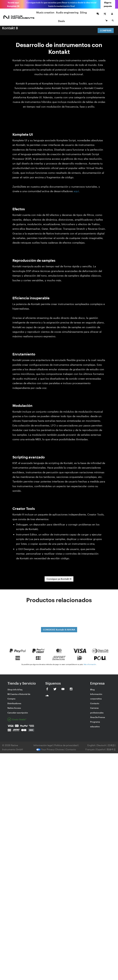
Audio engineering (67, 12)
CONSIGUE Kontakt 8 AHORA (59, 629)
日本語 (111, 745)
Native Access (14, 708)
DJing (83, 12)
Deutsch (102, 745)
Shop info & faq (15, 689)
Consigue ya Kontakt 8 (59, 579)
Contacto (95, 703)
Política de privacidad (66, 745)
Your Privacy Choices (50, 749)
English (91, 745)
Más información (90, 664)
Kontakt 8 (10, 28)
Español (101, 749)
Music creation (45, 12)
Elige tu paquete (108, 4)
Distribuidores (14, 703)
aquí (76, 191)
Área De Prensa (98, 717)
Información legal (43, 745)
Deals (61, 21)
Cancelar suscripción (18, 713)
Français (90, 749)
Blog (92, 689)
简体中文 (111, 749)
